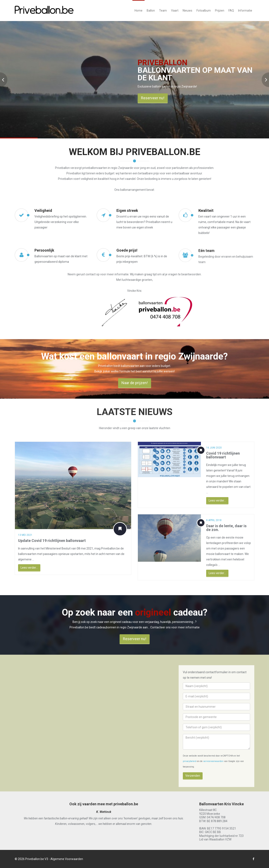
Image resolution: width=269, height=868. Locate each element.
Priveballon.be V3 (37, 859)
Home (138, 11)
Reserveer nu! (153, 98)
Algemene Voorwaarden (67, 859)
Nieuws (187, 11)
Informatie (245, 11)
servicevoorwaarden (213, 761)
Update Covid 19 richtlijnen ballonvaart (52, 541)
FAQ (231, 11)
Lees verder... (29, 568)
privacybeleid (190, 761)
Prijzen (220, 11)
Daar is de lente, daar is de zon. (230, 528)
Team (163, 11)
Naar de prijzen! (135, 387)
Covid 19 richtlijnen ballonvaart (224, 455)
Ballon (151, 11)
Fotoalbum (204, 11)
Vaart (175, 11)
